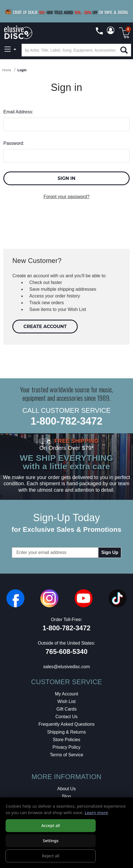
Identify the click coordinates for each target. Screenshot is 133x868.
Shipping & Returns (66, 732)
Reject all (51, 856)
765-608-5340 (66, 651)
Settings (51, 841)
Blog (66, 796)
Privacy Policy (66, 747)
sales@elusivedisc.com (67, 667)
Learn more (96, 812)
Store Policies (66, 740)
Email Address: (18, 112)
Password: (14, 143)
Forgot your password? (66, 197)
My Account (67, 694)
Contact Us (66, 717)
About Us (66, 789)
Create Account (45, 327)
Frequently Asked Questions (66, 724)
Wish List (67, 701)
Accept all (51, 825)
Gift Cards (66, 709)
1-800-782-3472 (66, 421)
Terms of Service (66, 755)
